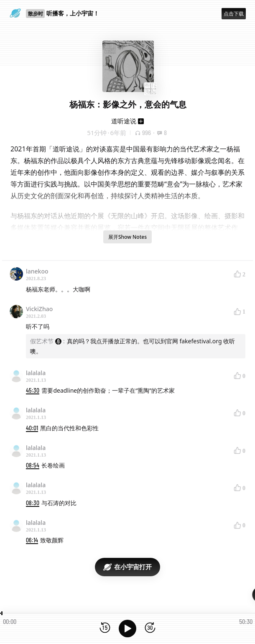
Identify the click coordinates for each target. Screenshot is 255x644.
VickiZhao (39, 309)
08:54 (33, 465)
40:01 (32, 428)
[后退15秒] (105, 628)
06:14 (32, 540)
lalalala (36, 373)
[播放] (127, 629)
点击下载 (234, 14)
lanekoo (37, 271)
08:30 (33, 503)
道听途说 (124, 121)
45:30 (33, 390)
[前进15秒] (150, 628)
